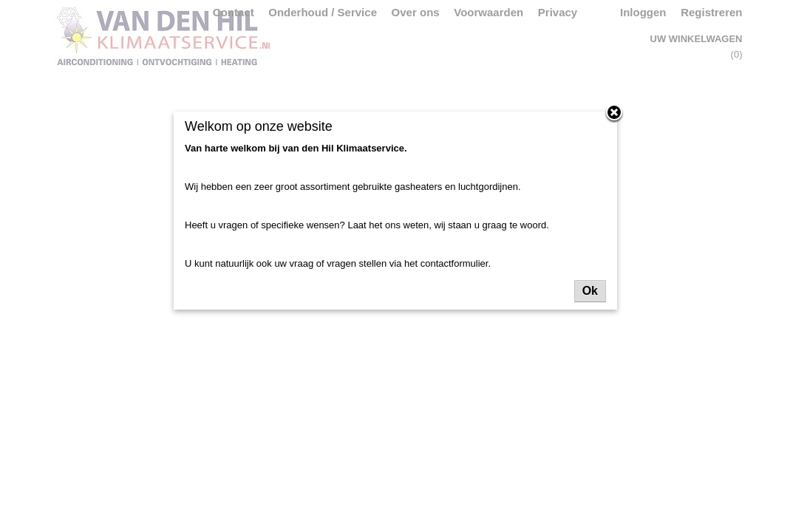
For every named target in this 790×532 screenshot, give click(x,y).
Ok (590, 291)
